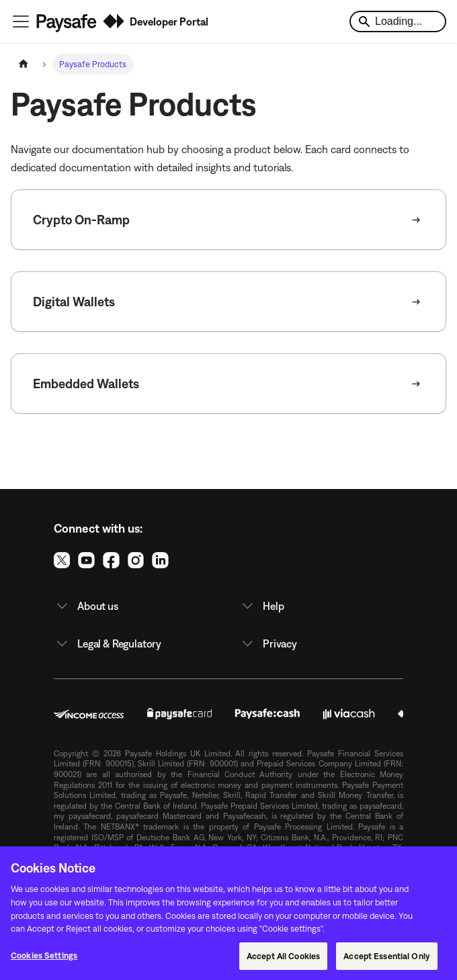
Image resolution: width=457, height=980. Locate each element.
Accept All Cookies (283, 960)
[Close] (435, 872)
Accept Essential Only (387, 960)
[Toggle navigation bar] (21, 21)
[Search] (398, 21)
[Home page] (24, 64)
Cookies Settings (44, 960)
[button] (136, 606)
